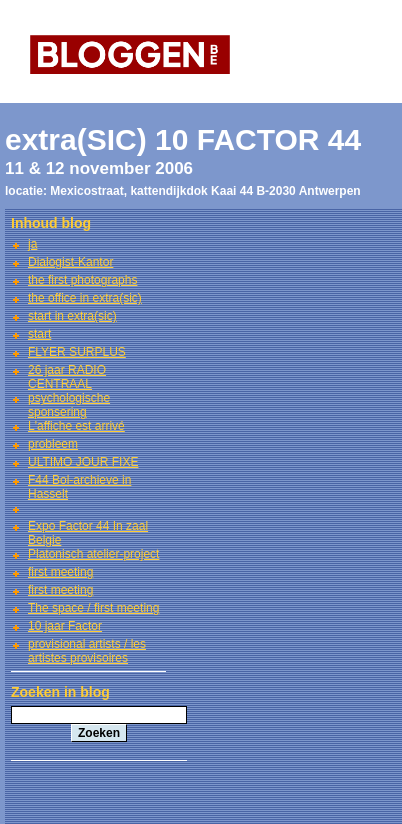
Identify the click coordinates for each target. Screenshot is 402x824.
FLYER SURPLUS (77, 352)
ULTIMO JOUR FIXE (83, 462)
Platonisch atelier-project (93, 554)
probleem (53, 444)
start (39, 334)
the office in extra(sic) (85, 298)
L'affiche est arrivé (76, 426)
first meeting (60, 572)
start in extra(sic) (72, 316)
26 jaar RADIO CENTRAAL (67, 377)
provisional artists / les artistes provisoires (87, 651)
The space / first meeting (93, 608)
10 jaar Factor (65, 626)
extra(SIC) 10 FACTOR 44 (183, 139)
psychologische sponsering (69, 405)
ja (32, 244)
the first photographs (82, 280)
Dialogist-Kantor (70, 262)
